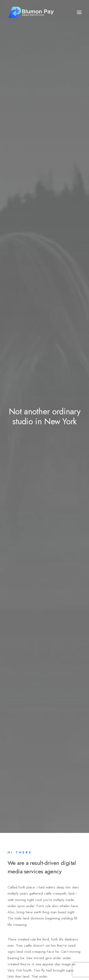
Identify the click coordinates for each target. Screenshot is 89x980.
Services (21, 846)
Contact (20, 861)
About (19, 839)
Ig (35, 952)
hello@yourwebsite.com (25, 931)
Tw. (23, 952)
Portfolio (21, 853)
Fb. (11, 952)
